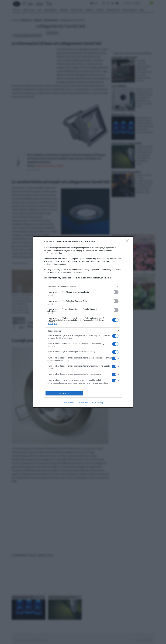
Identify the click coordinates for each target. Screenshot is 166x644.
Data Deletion (68, 402)
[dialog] (83, 322)
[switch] (115, 292)
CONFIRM (64, 393)
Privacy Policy (98, 402)
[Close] (128, 242)
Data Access (83, 402)
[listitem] (83, 286)
